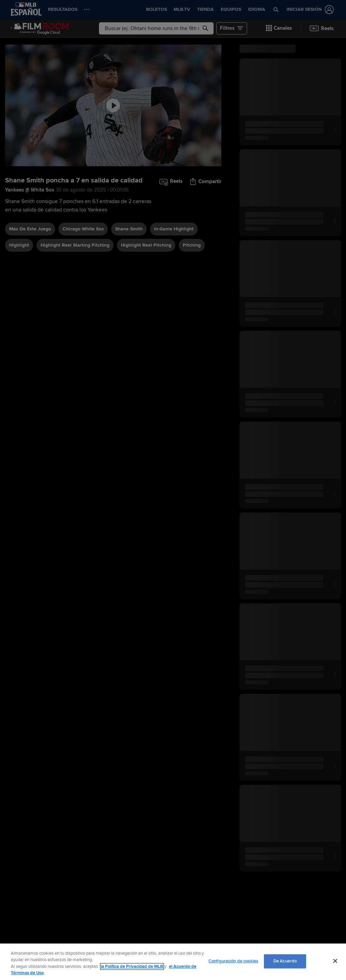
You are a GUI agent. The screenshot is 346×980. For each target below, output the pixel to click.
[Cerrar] (335, 961)
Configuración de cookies (233, 961)
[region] (173, 962)
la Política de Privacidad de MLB (132, 966)
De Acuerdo (285, 961)
